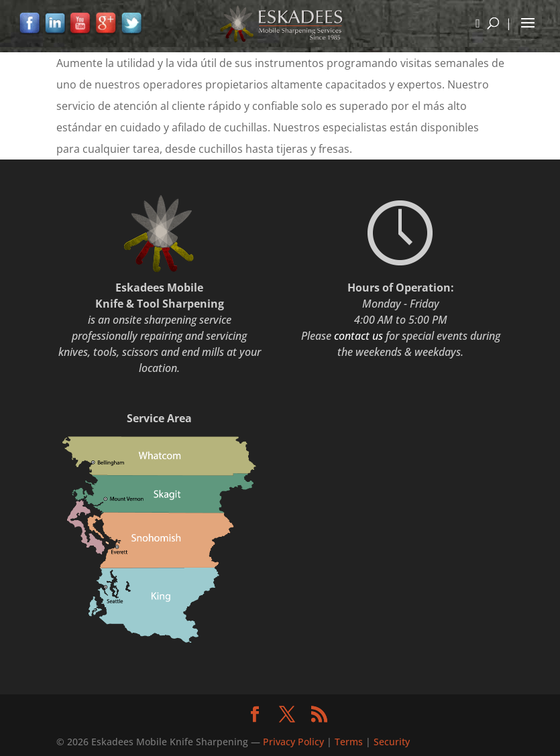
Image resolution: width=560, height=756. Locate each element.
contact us (358, 336)
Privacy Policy (295, 742)
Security (392, 742)
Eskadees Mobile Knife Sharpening (170, 742)
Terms (349, 742)
